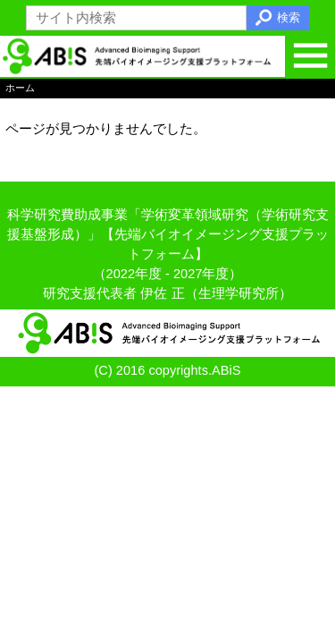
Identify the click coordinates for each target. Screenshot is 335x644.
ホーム (20, 89)
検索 (289, 17)
